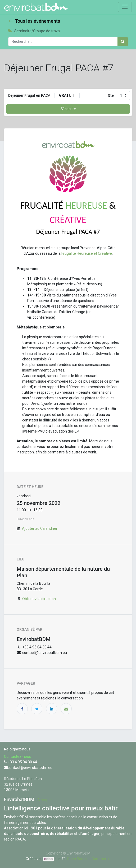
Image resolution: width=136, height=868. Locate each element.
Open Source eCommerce (89, 859)
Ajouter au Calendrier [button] (40, 528)
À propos (45, 800)
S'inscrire (68, 109)
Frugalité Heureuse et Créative (87, 253)
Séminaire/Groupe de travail (35, 31)
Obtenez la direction (39, 599)
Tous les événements (34, 21)
